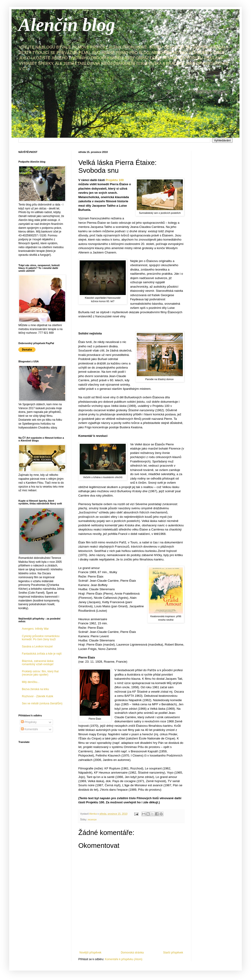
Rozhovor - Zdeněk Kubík (38, 696)
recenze (92, 819)
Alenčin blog (67, 25)
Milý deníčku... (31, 682)
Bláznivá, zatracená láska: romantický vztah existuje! (38, 663)
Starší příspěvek (173, 953)
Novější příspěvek (90, 953)
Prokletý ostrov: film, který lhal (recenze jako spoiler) (40, 673)
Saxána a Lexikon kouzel (37, 646)
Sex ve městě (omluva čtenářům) (42, 703)
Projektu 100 (115, 180)
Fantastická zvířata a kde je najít (42, 654)
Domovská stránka (132, 953)
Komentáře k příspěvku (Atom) (124, 959)
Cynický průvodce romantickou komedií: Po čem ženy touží (41, 638)
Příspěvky (29, 722)
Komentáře (29, 729)
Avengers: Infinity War (35, 629)
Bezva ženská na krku (35, 689)
